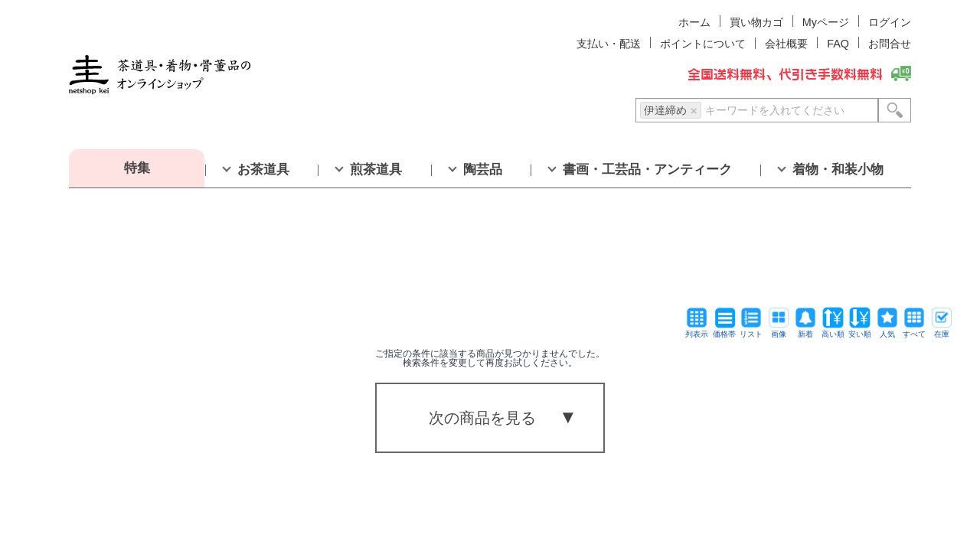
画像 (779, 330)
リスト (751, 330)
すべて (914, 330)
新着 (805, 330)
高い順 (833, 330)
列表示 (697, 330)
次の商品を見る (482, 418)
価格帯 (724, 330)
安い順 (860, 330)
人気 (887, 330)
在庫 (942, 330)
